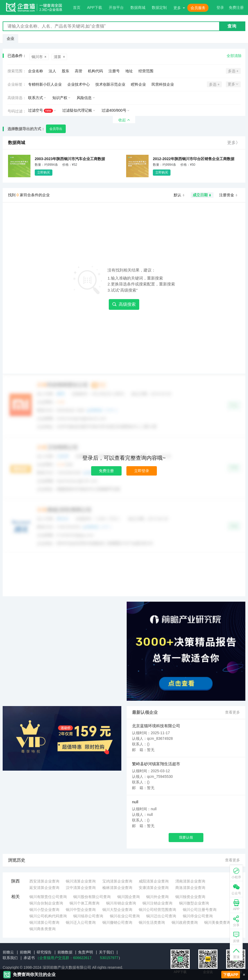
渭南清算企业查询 (190, 881)
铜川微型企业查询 (194, 903)
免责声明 (86, 952)
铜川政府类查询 (185, 922)
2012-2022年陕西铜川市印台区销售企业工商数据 (194, 159)
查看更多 (232, 713)
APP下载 (95, 7)
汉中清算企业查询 (81, 888)
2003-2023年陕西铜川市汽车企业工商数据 (70, 159)
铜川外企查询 (157, 897)
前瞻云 (8, 952)
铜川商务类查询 (42, 929)
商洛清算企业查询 (190, 888)
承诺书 (29, 958)
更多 (177, 8)
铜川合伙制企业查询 (46, 903)
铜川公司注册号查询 (200, 910)
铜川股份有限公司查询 (92, 897)
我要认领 (186, 837)
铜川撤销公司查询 (117, 922)
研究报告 (44, 952)
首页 (77, 7)
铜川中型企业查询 (81, 910)
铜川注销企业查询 (157, 903)
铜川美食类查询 (217, 922)
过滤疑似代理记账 (77, 110)
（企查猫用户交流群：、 (65, 958)
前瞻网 (25, 952)
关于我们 (106, 952)
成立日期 (202, 195)
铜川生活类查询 (152, 922)
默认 (179, 195)
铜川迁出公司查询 (161, 916)
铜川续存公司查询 (88, 916)
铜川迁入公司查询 (81, 922)
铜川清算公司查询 (44, 922)
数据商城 (138, 7)
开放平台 (116, 7)
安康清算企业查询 (154, 888)
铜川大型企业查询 (117, 910)
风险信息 (84, 98)
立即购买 (44, 172)
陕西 (15, 881)
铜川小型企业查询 (44, 910)
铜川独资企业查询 (190, 897)
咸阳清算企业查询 (154, 881)
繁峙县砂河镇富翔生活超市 (156, 764)
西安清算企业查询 (44, 881)
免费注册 (106, 471)
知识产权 (60, 98)
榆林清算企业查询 (117, 888)
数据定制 (159, 7)
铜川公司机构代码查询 (48, 916)
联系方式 (36, 98)
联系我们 (10, 958)
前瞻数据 (65, 952)
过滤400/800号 (114, 110)
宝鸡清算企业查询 (117, 881)
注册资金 (229, 195)
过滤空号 (40, 110)
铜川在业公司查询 (125, 916)
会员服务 (198, 8)
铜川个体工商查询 (84, 903)
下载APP (231, 975)
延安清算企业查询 (44, 888)
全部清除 (234, 56)
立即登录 (142, 471)
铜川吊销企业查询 (121, 903)
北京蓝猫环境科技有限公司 (156, 726)
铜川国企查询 (129, 897)
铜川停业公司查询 (198, 916)
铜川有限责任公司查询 (48, 897)
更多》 (234, 143)
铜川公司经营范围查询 (157, 910)
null (135, 802)
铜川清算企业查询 (81, 881)
